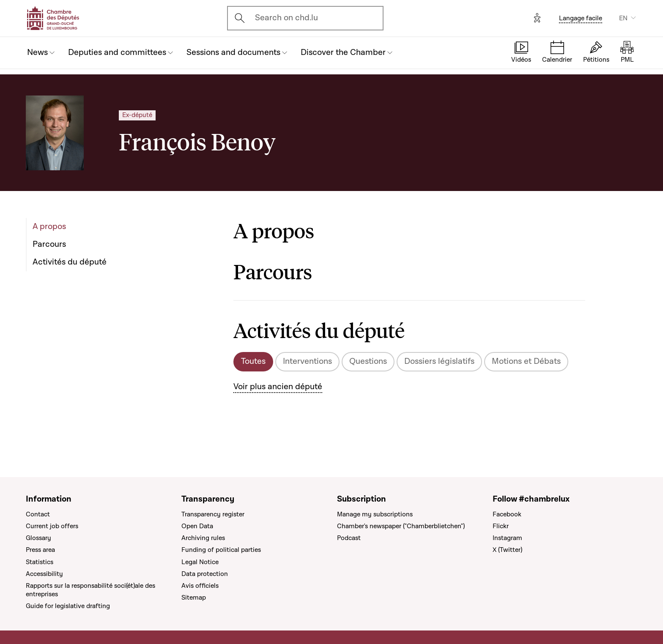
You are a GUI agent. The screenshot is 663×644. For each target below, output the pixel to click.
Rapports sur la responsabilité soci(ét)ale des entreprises (90, 590)
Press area (40, 550)
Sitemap (194, 598)
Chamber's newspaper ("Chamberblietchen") (401, 526)
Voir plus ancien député (278, 387)
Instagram (507, 538)
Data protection (205, 574)
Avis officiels (200, 586)
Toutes (253, 361)
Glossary (38, 538)
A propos (49, 227)
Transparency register (213, 514)
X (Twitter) (507, 550)
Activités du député (70, 262)
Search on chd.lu (286, 18)
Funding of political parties (221, 550)
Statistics (40, 562)
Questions (368, 361)
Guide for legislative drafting (68, 606)
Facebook (507, 514)
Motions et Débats (526, 361)
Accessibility (44, 574)
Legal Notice (200, 562)
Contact (38, 514)
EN (623, 18)
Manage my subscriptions (375, 514)
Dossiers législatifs (439, 361)
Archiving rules (203, 538)
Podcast (349, 538)
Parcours (49, 244)
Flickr (501, 526)
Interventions (307, 361)
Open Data (197, 526)
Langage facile (581, 18)
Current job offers (52, 526)
